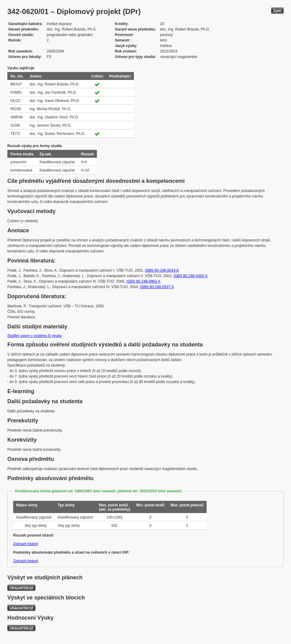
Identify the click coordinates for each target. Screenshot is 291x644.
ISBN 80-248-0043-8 (162, 270)
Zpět (277, 11)
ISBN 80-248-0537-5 (157, 287)
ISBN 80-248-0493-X (191, 276)
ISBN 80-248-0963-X (144, 281)
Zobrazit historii (26, 544)
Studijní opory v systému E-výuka (34, 336)
